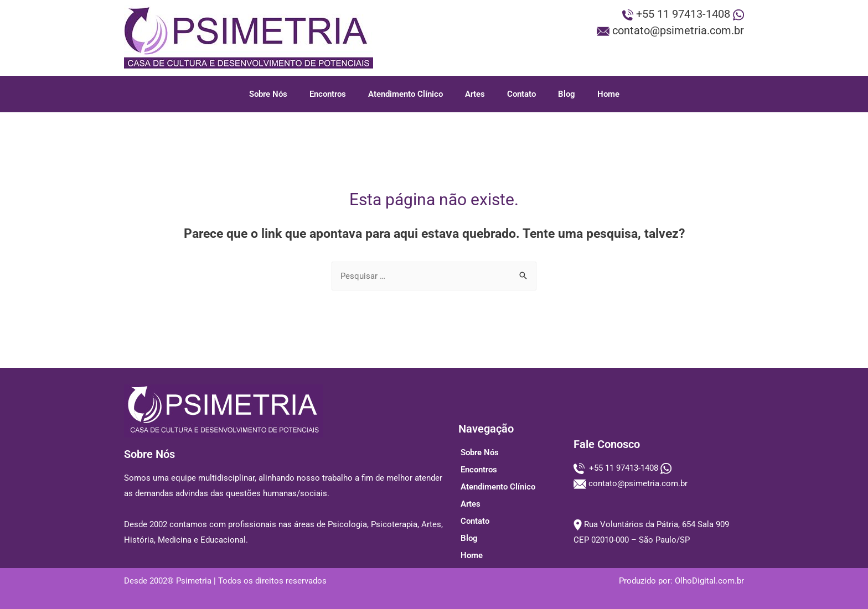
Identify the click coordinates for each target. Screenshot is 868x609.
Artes (475, 94)
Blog (567, 94)
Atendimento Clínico (405, 94)
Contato (521, 94)
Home (608, 94)
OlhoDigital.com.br (709, 581)
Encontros (328, 94)
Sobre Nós (268, 94)
